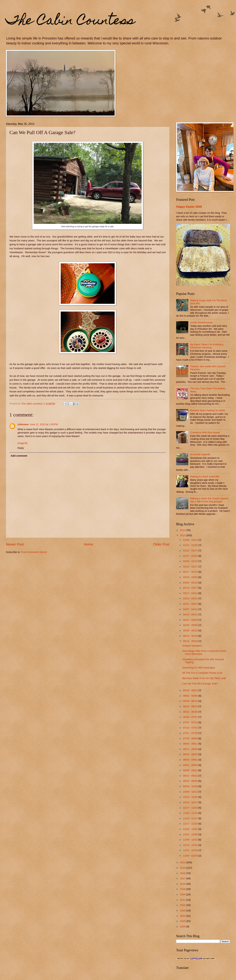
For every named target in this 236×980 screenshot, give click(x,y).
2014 (183, 862)
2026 (183, 927)
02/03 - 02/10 (191, 561)
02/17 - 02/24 (191, 572)
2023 (183, 911)
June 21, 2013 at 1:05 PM (44, 424)
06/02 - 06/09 (191, 696)
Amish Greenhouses (201, 323)
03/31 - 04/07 (191, 604)
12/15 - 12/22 (191, 845)
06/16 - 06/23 (191, 706)
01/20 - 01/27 (191, 551)
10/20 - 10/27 (191, 802)
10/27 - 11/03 (191, 808)
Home (88, 544)
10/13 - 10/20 (191, 797)
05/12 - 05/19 (191, 636)
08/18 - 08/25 (191, 754)
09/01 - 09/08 (191, 765)
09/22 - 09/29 (191, 781)
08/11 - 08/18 (191, 749)
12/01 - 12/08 (191, 834)
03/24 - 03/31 (191, 598)
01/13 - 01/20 (191, 545)
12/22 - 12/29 (191, 850)
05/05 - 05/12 (191, 631)
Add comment (19, 456)
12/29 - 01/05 (191, 856)
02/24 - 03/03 (191, 577)
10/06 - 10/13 (191, 792)
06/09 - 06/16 (191, 701)
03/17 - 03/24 (191, 593)
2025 (183, 921)
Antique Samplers (192, 646)
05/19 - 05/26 (191, 641)
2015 (183, 868)
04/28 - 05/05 (191, 625)
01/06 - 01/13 (191, 540)
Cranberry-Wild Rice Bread (205, 432)
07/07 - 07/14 (191, 722)
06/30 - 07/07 (191, 717)
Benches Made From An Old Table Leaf (204, 678)
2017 (183, 878)
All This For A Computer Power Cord (202, 673)
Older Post (161, 544)
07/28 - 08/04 (191, 738)
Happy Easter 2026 (189, 207)
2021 (183, 900)
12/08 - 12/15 (191, 840)
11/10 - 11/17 (191, 818)
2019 (183, 889)
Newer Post (15, 544)
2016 (183, 873)
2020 (183, 894)
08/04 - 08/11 (191, 744)
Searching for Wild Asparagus (199, 668)
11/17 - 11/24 (191, 824)
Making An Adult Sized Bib (205, 477)
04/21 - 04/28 (191, 620)
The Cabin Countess (70, 21)
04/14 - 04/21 (191, 614)
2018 (183, 884)
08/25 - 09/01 (191, 760)
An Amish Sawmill (200, 454)
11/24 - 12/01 (191, 829)
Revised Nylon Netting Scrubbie (208, 410)
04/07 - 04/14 (191, 609)
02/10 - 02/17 (191, 567)
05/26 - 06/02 (191, 690)
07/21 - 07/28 (191, 733)
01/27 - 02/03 (191, 556)
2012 (183, 530)
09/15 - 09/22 (191, 776)
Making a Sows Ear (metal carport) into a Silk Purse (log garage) (209, 500)
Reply (21, 448)
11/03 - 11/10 (191, 813)
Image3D (23, 443)
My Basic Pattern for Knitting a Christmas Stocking (207, 346)
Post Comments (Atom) (34, 552)
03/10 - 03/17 (191, 588)
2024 (183, 916)
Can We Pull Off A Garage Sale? (200, 684)
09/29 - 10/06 (191, 786)
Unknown (23, 424)
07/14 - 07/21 (191, 728)
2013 (183, 535)
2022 (183, 905)
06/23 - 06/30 (191, 712)
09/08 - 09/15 (191, 770)
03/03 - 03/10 (191, 583)
